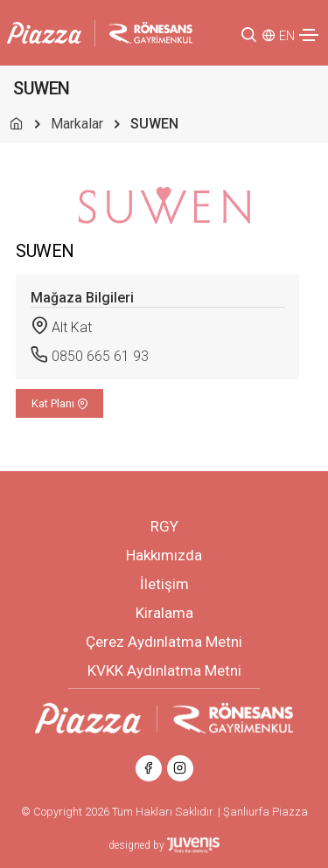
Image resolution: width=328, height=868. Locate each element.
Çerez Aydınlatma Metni (164, 642)
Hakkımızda (164, 555)
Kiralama (164, 613)
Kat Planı (60, 403)
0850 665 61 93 (100, 356)
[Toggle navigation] (309, 35)
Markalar (77, 124)
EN (287, 36)
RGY (164, 526)
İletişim (164, 584)
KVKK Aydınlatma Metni (164, 670)
